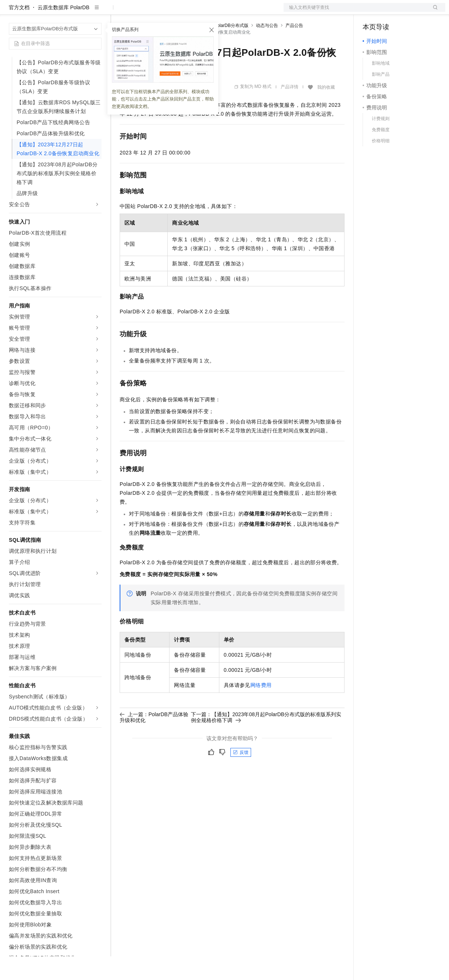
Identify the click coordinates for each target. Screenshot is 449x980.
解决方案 (119, 12)
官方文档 (19, 31)
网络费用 (261, 709)
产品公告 (294, 49)
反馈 (241, 776)
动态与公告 (267, 49)
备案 (371, 12)
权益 (142, 12)
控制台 (388, 12)
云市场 (180, 12)
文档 (355, 12)
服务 (218, 12)
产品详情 (289, 110)
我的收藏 (326, 111)
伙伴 (200, 12)
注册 (406, 12)
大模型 (76, 12)
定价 (160, 12)
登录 (433, 12)
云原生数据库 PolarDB (64, 31)
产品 (96, 12)
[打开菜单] (12, 12)
